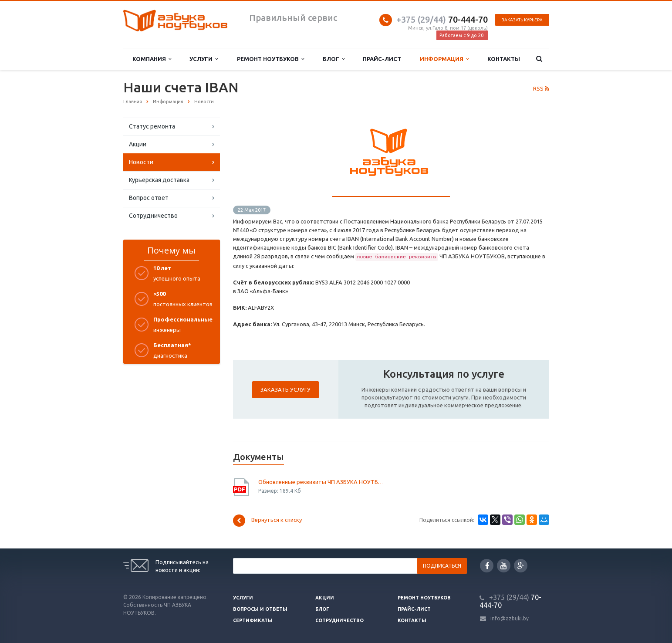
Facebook (487, 566)
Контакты (504, 59)
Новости (141, 162)
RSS (541, 88)
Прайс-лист (382, 59)
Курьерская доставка (159, 180)
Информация (444, 59)
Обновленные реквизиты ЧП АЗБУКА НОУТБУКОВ (321, 482)
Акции (138, 144)
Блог (334, 59)
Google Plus (521, 566)
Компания (152, 59)
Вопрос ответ (149, 198)
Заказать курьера (522, 20)
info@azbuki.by (510, 618)
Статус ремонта (152, 126)
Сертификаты (253, 620)
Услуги (204, 59)
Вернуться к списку (267, 521)
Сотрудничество (153, 216)
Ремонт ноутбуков (270, 59)
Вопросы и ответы (260, 609)
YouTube (504, 566)
